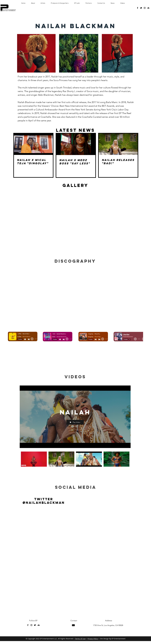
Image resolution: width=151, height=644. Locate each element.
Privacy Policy (93, 639)
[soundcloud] (148, 8)
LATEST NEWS (75, 130)
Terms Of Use (80, 639)
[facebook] (138, 8)
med (84, 487)
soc (61, 487)
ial (72, 487)
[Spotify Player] (75, 293)
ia (93, 487)
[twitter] (141, 8)
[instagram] (145, 8)
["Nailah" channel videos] (75, 460)
